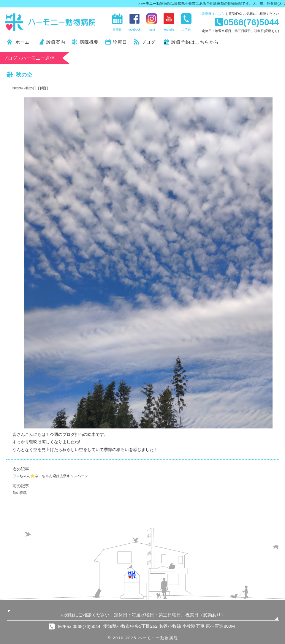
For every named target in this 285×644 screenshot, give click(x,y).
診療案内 (56, 42)
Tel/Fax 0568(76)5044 (79, 626)
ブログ (148, 42)
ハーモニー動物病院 (50, 22)
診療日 (213, 14)
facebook (135, 30)
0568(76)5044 (251, 22)
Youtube (169, 30)
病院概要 (89, 42)
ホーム (23, 42)
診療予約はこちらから (195, 42)
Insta (152, 30)
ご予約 (186, 30)
